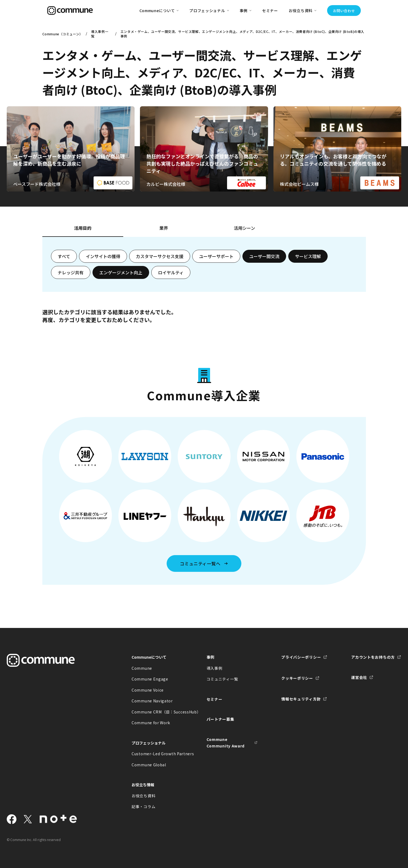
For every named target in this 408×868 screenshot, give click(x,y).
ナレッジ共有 (71, 272)
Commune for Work (151, 723)
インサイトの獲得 (103, 256)
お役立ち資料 (143, 796)
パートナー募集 (220, 719)
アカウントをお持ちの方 (373, 657)
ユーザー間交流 (264, 256)
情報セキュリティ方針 (301, 699)
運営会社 (359, 677)
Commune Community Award (226, 743)
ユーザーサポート (216, 256)
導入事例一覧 (100, 34)
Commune (142, 668)
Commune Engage (150, 679)
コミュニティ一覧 (222, 679)
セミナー (270, 11)
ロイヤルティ (171, 272)
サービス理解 (308, 256)
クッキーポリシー (297, 678)
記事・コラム (143, 807)
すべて (64, 256)
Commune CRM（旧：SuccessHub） (157, 712)
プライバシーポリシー (301, 657)
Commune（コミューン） (62, 34)
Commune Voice (148, 690)
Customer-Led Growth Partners (157, 754)
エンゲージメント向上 (121, 272)
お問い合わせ (344, 11)
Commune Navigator (152, 701)
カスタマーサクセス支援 (160, 256)
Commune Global (149, 765)
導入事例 (215, 668)
